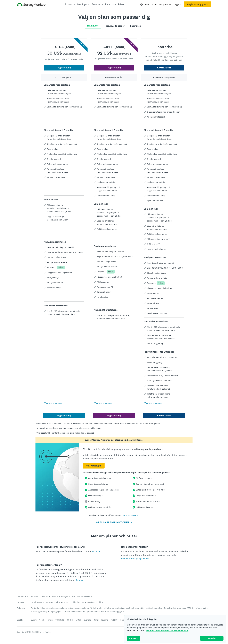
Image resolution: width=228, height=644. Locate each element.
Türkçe (50, 620)
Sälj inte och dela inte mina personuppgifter (104, 612)
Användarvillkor (38, 608)
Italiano (105, 620)
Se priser (96, 551)
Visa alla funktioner (53, 403)
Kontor (66, 602)
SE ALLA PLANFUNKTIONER (114, 523)
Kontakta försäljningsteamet (158, 4)
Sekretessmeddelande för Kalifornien (86, 608)
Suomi (34, 620)
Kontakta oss (164, 68)
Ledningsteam (37, 602)
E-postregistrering (39, 612)
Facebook (35, 596)
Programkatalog (53, 602)
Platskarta (91, 602)
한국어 (70, 620)
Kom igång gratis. (131, 515)
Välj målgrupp (94, 466)
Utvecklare (87, 596)
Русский (114, 620)
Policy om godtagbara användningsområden (125, 608)
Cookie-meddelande (178, 630)
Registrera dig (64, 68)
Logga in (177, 4)
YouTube (76, 596)
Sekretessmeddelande (157, 630)
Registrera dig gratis (197, 4)
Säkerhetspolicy (155, 608)
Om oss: (21, 602)
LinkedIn (54, 596)
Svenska (87, 620)
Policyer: (21, 608)
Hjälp (100, 602)
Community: (23, 596)
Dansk (96, 620)
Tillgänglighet (56, 612)
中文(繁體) (60, 620)
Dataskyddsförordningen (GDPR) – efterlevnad (185, 608)
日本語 (78, 620)
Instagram (65, 596)
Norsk (42, 620)
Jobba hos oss (78, 602)
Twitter (45, 596)
